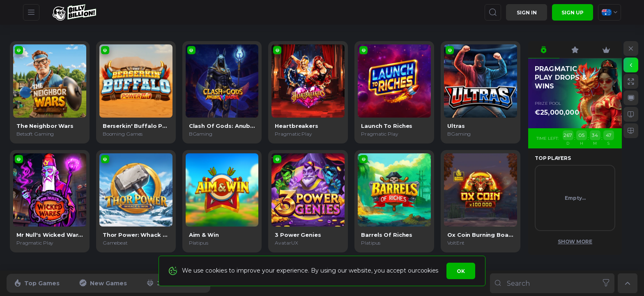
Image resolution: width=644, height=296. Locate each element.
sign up (573, 13)
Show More (575, 242)
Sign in (527, 13)
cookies (428, 271)
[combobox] (609, 12)
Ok (461, 271)
